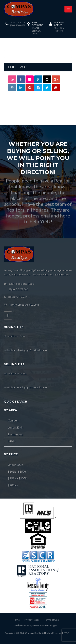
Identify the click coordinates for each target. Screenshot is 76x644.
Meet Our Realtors (59, 29)
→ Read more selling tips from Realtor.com (26, 387)
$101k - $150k (17, 471)
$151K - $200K (18, 478)
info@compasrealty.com (24, 304)
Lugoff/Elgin (16, 427)
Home (16, 620)
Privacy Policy (32, 620)
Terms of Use (51, 620)
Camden (13, 420)
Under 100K (16, 465)
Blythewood (16, 434)
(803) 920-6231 (18, 25)
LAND (12, 441)
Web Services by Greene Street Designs (36, 625)
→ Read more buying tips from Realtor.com (26, 350)
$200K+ (13, 485)
